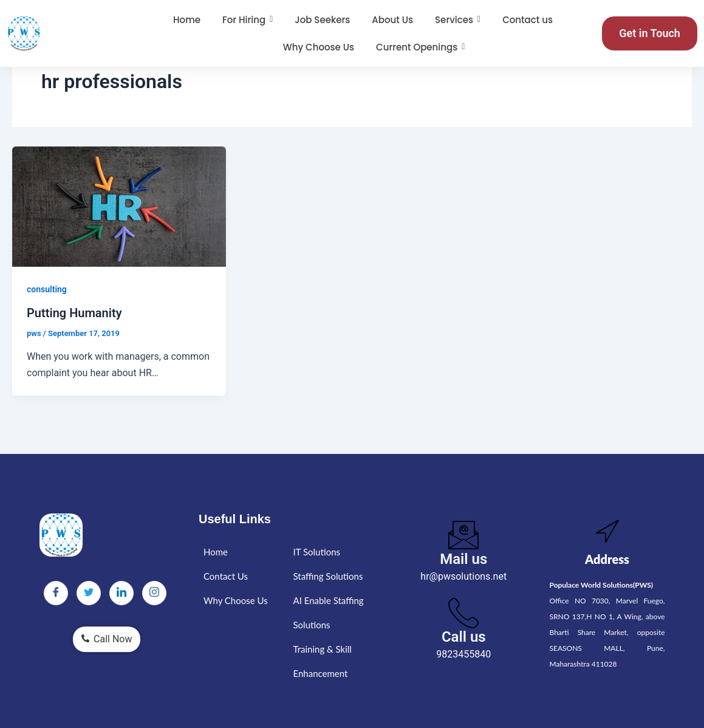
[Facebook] (56, 593)
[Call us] (463, 613)
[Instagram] (154, 593)
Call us (464, 637)
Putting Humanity (74, 313)
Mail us (463, 559)
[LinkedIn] (121, 593)
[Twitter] (89, 593)
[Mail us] (463, 535)
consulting (47, 289)
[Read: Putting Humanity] (119, 207)
